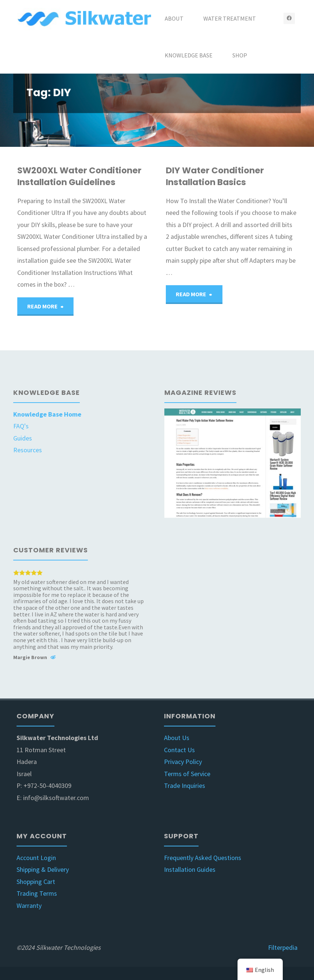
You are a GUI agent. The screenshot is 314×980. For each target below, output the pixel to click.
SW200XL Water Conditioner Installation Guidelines (79, 176)
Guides (23, 438)
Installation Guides (190, 869)
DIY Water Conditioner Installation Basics (215, 176)
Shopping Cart (36, 882)
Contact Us (179, 750)
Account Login (36, 858)
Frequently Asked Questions (203, 858)
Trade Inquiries (185, 786)
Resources (28, 450)
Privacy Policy (183, 762)
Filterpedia (283, 947)
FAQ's (21, 426)
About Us (177, 738)
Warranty (29, 905)
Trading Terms (37, 893)
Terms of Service (187, 774)
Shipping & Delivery (43, 869)
